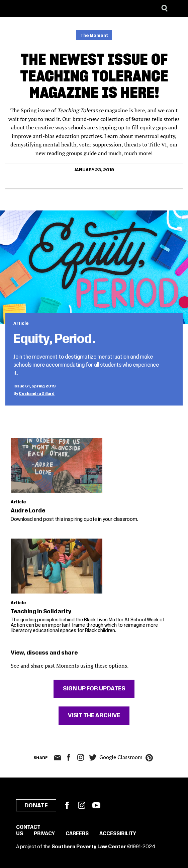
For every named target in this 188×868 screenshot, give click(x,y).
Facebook (67, 805)
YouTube (96, 805)
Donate (36, 806)
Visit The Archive (94, 716)
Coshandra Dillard (37, 394)
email (57, 758)
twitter (93, 758)
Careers (77, 834)
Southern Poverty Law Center (89, 847)
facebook (69, 757)
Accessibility (118, 834)
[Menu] (178, 8)
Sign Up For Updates (94, 689)
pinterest (149, 758)
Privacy (44, 834)
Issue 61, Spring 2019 (34, 386)
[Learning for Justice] (39, 8)
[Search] (165, 8)
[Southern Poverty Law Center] (11, 8)
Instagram (81, 757)
